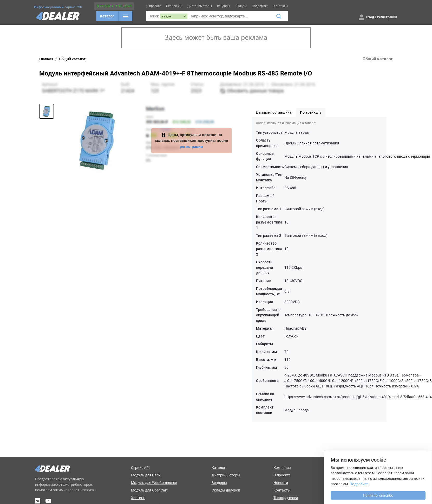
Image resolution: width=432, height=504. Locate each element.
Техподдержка (286, 498)
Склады (241, 6)
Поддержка (260, 6)
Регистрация (387, 17)
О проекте (154, 6)
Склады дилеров (226, 490)
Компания (282, 468)
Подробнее (359, 484)
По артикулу (311, 112)
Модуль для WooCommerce (154, 483)
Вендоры (224, 6)
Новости (281, 483)
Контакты (281, 6)
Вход (370, 17)
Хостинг (138, 498)
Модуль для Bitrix (146, 475)
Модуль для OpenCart (149, 490)
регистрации (191, 146)
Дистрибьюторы (200, 6)
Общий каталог (72, 59)
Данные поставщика (274, 112)
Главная (46, 59)
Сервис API (174, 6)
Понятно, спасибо (378, 495)
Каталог (107, 16)
